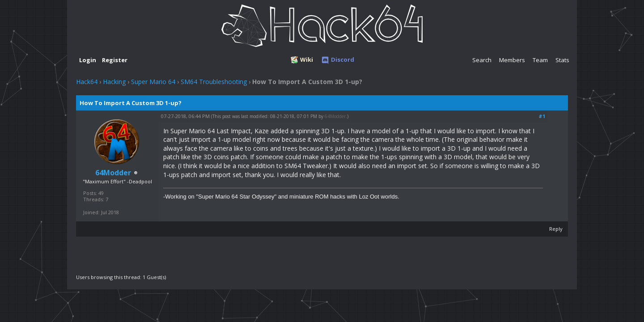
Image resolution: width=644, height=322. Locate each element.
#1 (542, 116)
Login (88, 60)
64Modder (335, 116)
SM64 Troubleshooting (214, 82)
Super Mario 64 (153, 82)
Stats (562, 60)
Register (115, 60)
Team (540, 60)
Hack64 (87, 82)
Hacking (114, 82)
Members (512, 60)
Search (482, 60)
